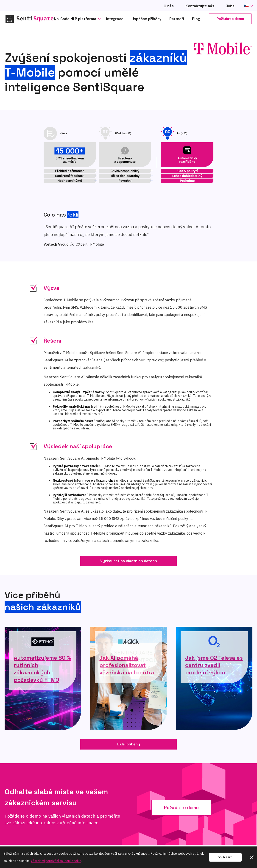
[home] (33, 19)
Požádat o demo (230, 19)
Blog (196, 19)
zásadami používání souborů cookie (56, 861)
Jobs (230, 6)
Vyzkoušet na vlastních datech (129, 561)
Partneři (177, 19)
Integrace (115, 19)
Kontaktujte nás (200, 6)
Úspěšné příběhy (146, 19)
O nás (169, 6)
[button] (79, 19)
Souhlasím (225, 857)
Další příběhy (128, 744)
